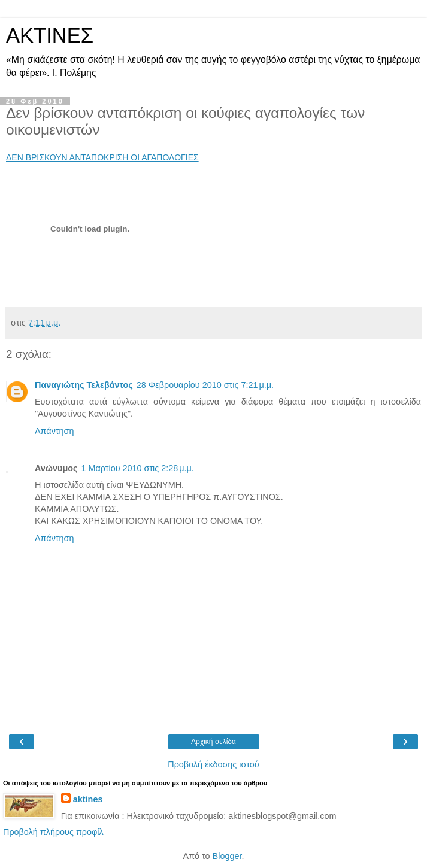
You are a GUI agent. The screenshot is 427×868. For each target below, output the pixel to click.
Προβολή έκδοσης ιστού (213, 764)
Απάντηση (54, 431)
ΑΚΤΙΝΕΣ (50, 35)
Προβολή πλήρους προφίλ (53, 832)
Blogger (227, 856)
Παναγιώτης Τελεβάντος (84, 385)
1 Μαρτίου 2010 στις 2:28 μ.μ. (137, 468)
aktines (88, 799)
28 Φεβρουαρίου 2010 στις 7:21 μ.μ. (205, 385)
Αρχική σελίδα (213, 742)
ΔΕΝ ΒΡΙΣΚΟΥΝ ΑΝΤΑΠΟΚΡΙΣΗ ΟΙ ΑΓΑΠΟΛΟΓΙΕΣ (102, 157)
